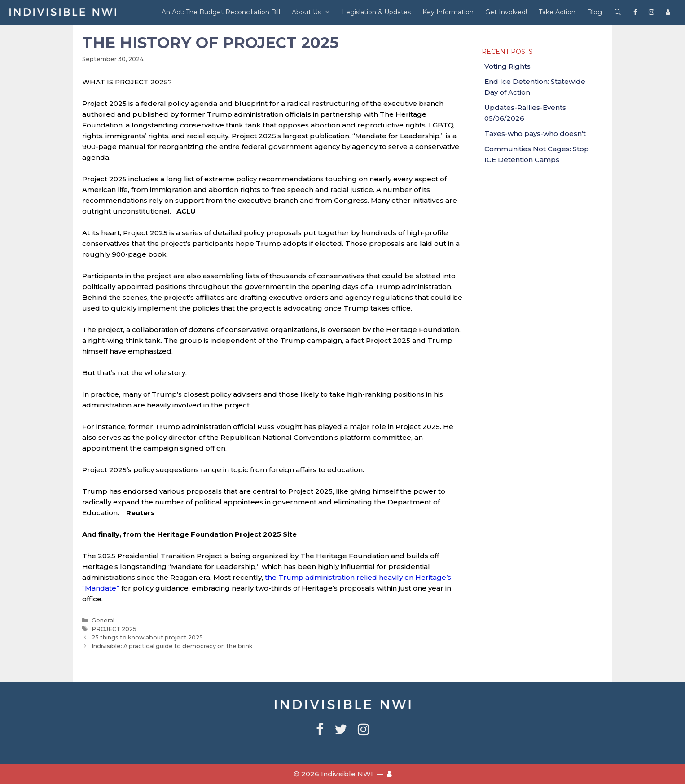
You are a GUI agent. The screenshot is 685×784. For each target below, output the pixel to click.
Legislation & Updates (376, 12)
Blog (595, 12)
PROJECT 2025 (114, 629)
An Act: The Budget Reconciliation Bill (221, 12)
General (103, 620)
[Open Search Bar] (618, 12)
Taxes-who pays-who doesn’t (535, 134)
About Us (314, 12)
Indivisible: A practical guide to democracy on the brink (172, 646)
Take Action (557, 12)
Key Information (448, 12)
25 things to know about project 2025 (147, 637)
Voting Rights (507, 66)
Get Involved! (506, 12)
